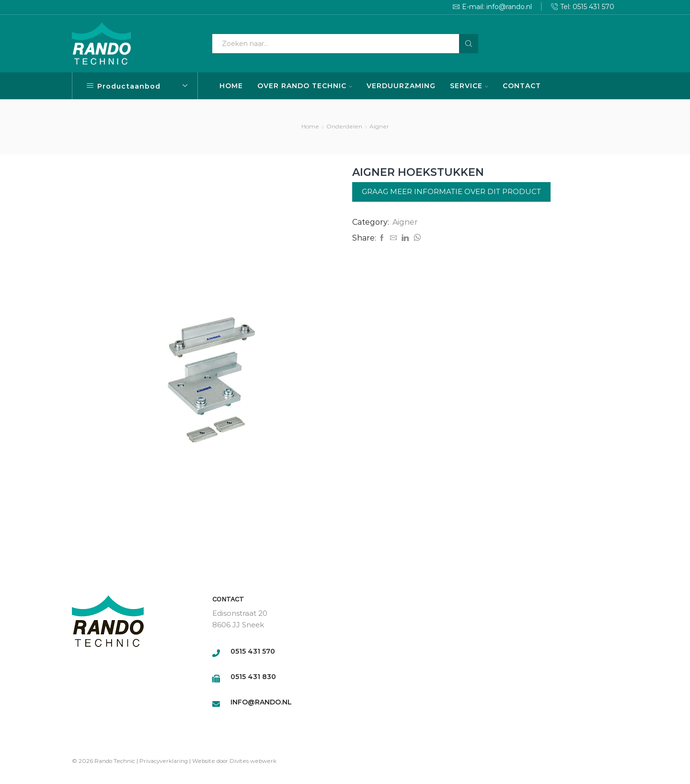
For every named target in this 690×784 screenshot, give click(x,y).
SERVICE (469, 86)
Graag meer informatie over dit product (451, 191)
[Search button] (469, 44)
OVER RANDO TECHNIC (305, 86)
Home (310, 126)
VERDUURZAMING (401, 86)
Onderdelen (344, 126)
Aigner (379, 126)
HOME (231, 86)
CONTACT (522, 86)
